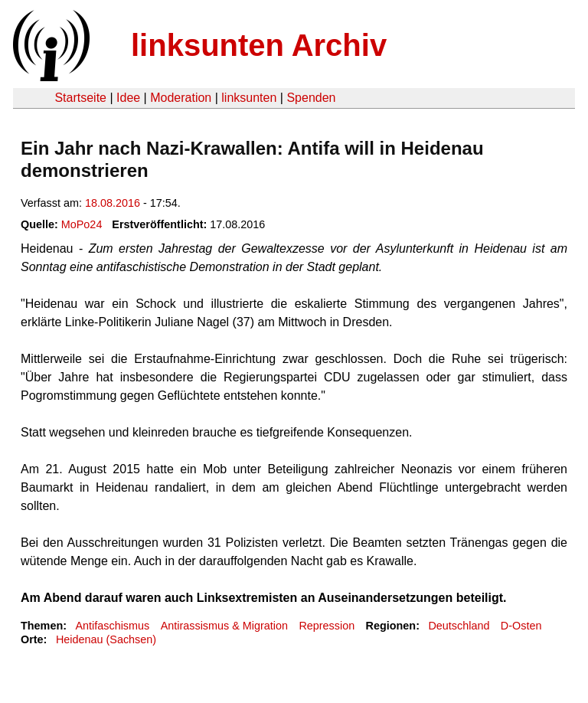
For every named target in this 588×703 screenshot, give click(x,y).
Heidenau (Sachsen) (106, 639)
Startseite (80, 98)
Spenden (311, 98)
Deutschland (459, 626)
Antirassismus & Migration (224, 626)
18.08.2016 (113, 203)
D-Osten (521, 626)
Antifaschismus (112, 626)
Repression (327, 626)
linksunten (249, 98)
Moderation (181, 98)
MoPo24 (82, 224)
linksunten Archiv (259, 45)
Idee (128, 98)
